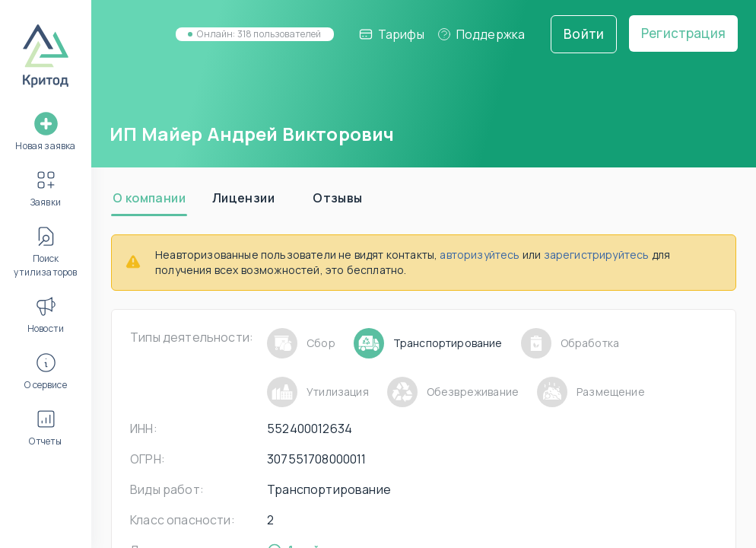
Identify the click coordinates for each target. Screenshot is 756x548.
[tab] (149, 198)
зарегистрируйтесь (597, 255)
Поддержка (481, 34)
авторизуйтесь (480, 255)
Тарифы (391, 34)
